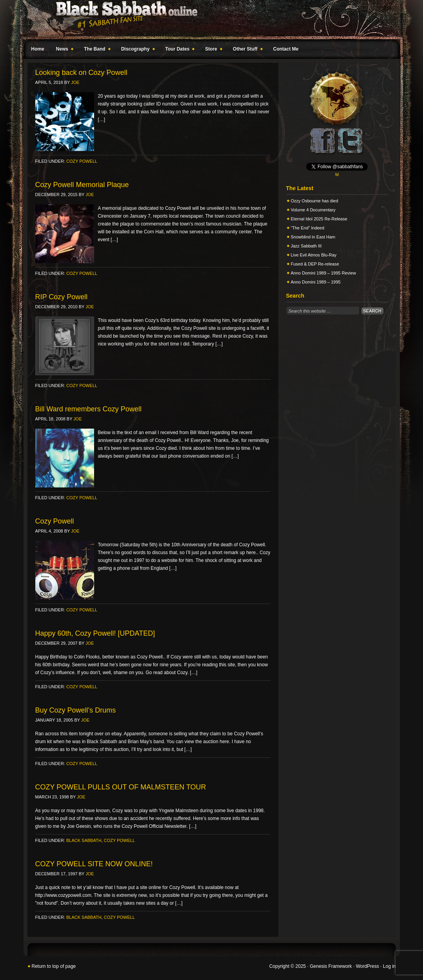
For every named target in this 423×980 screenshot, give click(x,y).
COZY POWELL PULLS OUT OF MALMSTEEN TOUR (121, 787)
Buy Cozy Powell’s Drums (76, 710)
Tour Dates (179, 50)
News (63, 50)
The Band (96, 50)
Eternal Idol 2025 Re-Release (319, 219)
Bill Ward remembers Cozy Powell (88, 409)
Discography (136, 50)
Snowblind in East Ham (313, 237)
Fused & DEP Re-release (315, 264)
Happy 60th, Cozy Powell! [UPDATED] (95, 633)
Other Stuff (246, 50)
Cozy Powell (82, 161)
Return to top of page (54, 966)
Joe (75, 82)
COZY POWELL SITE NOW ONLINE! (94, 864)
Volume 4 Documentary (313, 210)
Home (38, 49)
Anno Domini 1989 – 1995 (316, 282)
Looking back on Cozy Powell (81, 73)
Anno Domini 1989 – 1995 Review (323, 273)
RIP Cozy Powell (62, 297)
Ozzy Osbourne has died (315, 201)
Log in (389, 966)
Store (212, 50)
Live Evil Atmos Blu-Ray (314, 255)
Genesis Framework (331, 966)
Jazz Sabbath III (306, 246)
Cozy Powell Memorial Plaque (82, 185)
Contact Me (286, 49)
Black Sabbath (84, 840)
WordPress (368, 966)
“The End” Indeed (308, 228)
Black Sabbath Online (208, 20)
